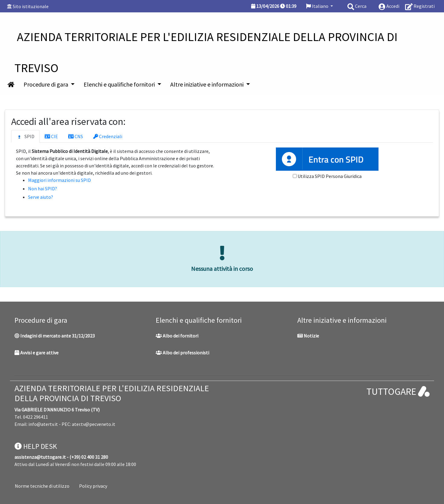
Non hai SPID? (43, 189)
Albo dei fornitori (177, 336)
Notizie (308, 336)
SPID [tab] (25, 137)
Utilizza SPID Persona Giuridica (330, 176)
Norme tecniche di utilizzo (42, 486)
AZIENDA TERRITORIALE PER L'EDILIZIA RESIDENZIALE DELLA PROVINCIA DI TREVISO (112, 393)
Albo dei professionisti (182, 353)
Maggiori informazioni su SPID (59, 180)
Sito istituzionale (31, 6)
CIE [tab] (51, 136)
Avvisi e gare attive (37, 353)
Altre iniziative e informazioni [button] (208, 84)
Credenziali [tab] (108, 136)
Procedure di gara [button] (46, 84)
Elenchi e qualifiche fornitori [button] (120, 84)
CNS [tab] (76, 136)
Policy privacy (93, 486)
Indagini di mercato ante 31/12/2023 (55, 336)
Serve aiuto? (41, 197)
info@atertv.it (43, 424)
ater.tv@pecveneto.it (94, 424)
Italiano (318, 6)
